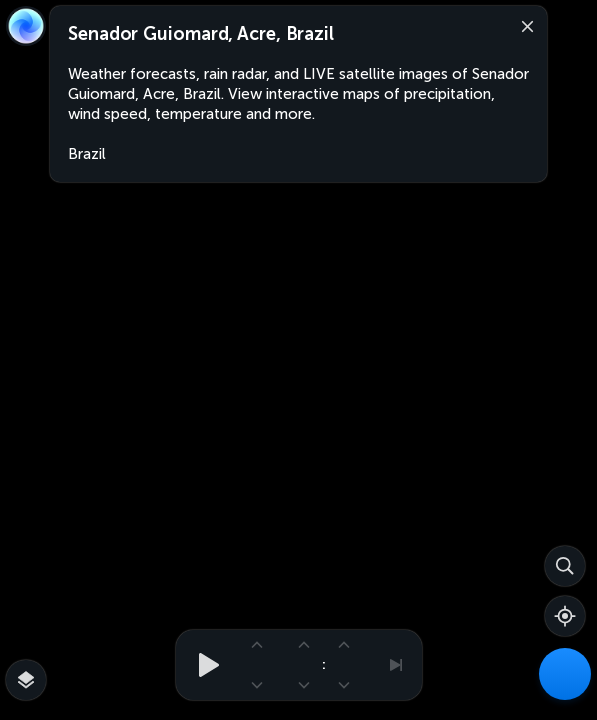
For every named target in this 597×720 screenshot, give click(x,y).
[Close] (523, 25)
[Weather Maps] (565, 674)
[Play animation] (203, 665)
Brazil (87, 154)
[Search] (565, 566)
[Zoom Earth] (26, 26)
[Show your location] (565, 616)
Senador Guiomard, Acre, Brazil (201, 34)
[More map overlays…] (26, 680)
